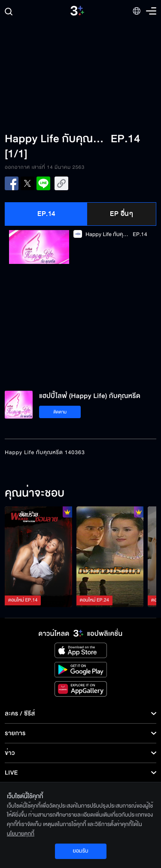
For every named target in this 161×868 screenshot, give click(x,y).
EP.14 (46, 214)
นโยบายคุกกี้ (21, 834)
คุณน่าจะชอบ (35, 494)
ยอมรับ (80, 851)
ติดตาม (60, 412)
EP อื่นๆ (122, 214)
